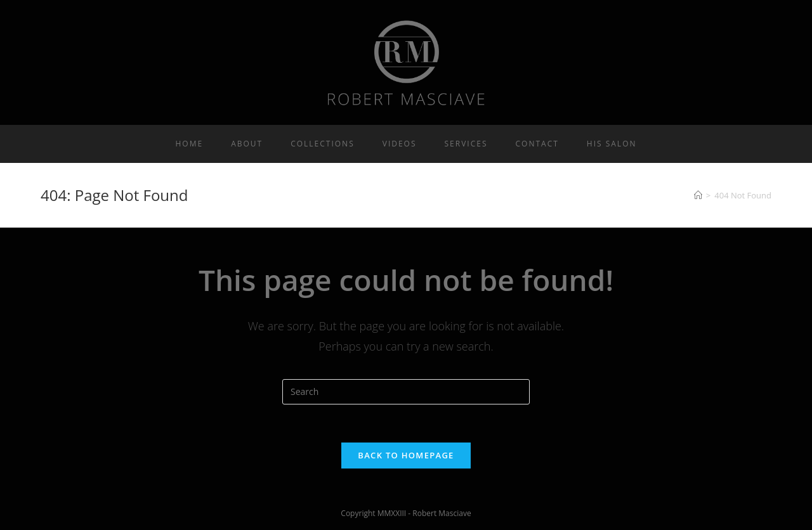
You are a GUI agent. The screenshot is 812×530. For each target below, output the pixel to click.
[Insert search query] (406, 392)
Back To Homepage (406, 455)
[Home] (698, 195)
